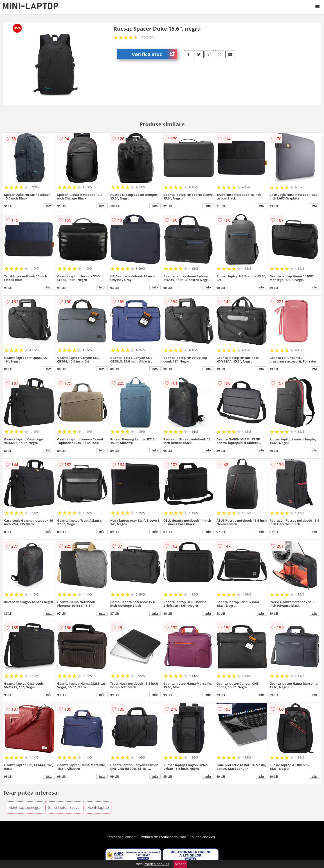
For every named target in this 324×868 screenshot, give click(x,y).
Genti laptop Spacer (64, 807)
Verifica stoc (154, 54)
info (49, 206)
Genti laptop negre (25, 807)
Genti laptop (99, 807)
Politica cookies (202, 837)
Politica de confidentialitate (164, 837)
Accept (180, 864)
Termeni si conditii (122, 837)
